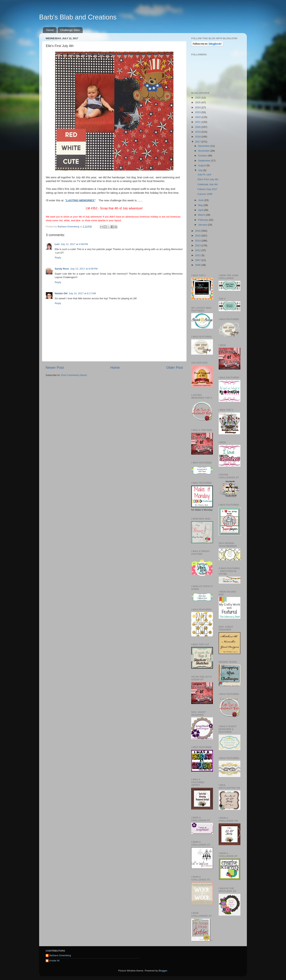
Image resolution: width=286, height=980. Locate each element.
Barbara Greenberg (60, 955)
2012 (198, 250)
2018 (198, 137)
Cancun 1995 (205, 194)
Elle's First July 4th (208, 179)
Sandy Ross (62, 269)
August (202, 165)
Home (50, 30)
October (203, 156)
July (201, 170)
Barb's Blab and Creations (78, 17)
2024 (198, 107)
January (203, 225)
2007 (198, 260)
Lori (57, 244)
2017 (198, 142)
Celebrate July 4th (208, 184)
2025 (198, 102)
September (205, 161)
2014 (198, 241)
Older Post (175, 367)
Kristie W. (55, 961)
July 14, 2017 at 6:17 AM (82, 293)
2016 (198, 231)
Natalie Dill (61, 293)
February (203, 220)
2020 (198, 127)
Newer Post (55, 367)
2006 (198, 265)
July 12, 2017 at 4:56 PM (74, 244)
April (201, 210)
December (204, 146)
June (201, 200)
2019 (198, 132)
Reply (58, 258)
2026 (198, 98)
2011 (198, 255)
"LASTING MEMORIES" (80, 200)
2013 (198, 245)
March (202, 215)
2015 (198, 236)
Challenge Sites (70, 30)
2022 (198, 117)
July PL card (204, 175)
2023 (198, 112)
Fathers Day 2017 (207, 189)
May (201, 205)
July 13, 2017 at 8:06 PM (84, 269)
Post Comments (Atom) (74, 375)
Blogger (163, 971)
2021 (198, 122)
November (204, 151)
